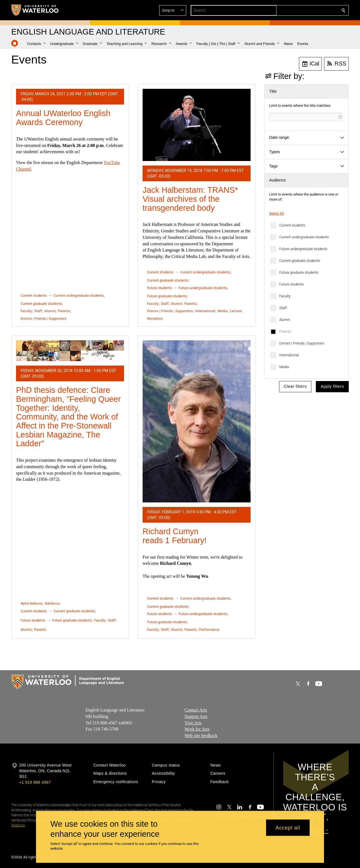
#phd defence (31, 603)
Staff (283, 308)
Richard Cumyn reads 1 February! (175, 536)
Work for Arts (197, 729)
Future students (292, 284)
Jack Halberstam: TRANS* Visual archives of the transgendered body (190, 199)
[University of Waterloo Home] (35, 10)
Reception (155, 319)
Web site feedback (201, 736)
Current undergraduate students (304, 237)
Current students (292, 225)
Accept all (288, 828)
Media (284, 367)
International (289, 355)
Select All (276, 213)
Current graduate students (300, 261)
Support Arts (196, 716)
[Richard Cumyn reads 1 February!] (197, 421)
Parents (285, 331)
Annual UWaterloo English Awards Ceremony (63, 118)
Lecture (235, 311)
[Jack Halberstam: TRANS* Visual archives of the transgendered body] (197, 125)
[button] (303, 10)
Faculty (285, 296)
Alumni (285, 320)
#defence (52, 603)
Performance (209, 630)
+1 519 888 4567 (35, 782)
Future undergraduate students (303, 249)
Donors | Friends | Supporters (302, 343)
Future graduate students (299, 272)
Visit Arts (193, 723)
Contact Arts (196, 710)
